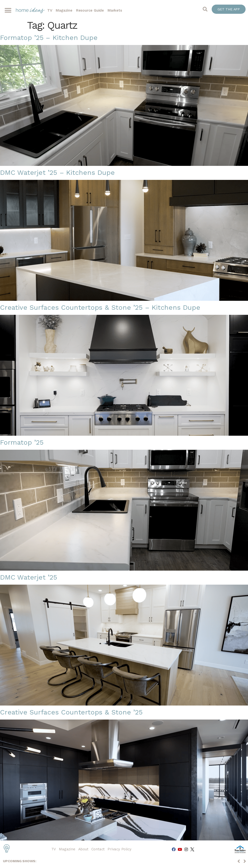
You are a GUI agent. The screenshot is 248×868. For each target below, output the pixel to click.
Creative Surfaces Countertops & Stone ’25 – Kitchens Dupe (100, 307)
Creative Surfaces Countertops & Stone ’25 (71, 712)
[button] (8, 11)
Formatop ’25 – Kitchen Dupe (49, 38)
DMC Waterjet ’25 (29, 577)
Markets (115, 10)
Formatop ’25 (22, 442)
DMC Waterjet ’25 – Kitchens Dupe (57, 173)
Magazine (64, 10)
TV (50, 10)
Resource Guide (90, 10)
